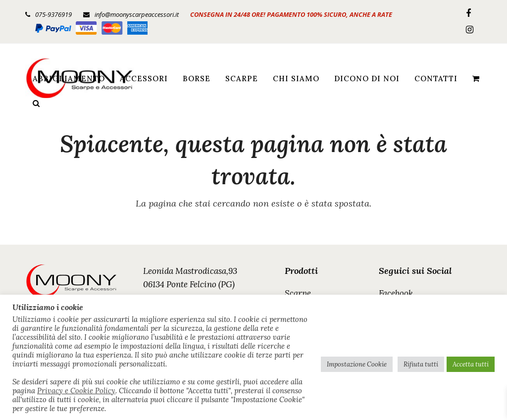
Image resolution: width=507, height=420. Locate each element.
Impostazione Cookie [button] (357, 364)
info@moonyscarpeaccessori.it (137, 14)
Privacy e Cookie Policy (76, 391)
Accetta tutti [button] (471, 364)
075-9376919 (53, 14)
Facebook (396, 293)
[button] (476, 78)
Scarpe (298, 293)
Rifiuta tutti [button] (421, 364)
